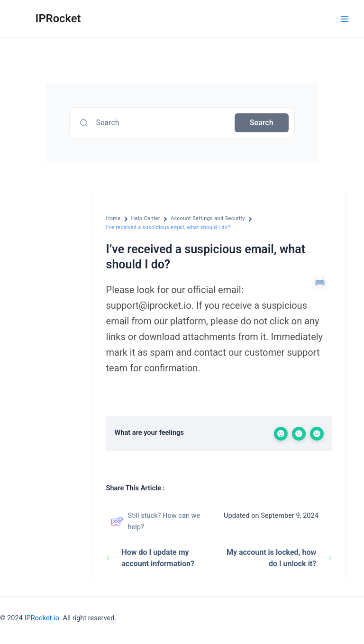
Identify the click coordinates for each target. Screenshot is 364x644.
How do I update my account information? (150, 558)
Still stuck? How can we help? (156, 521)
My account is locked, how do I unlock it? (279, 558)
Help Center (146, 218)
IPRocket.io (42, 618)
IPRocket (58, 18)
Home (114, 218)
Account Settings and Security (208, 218)
